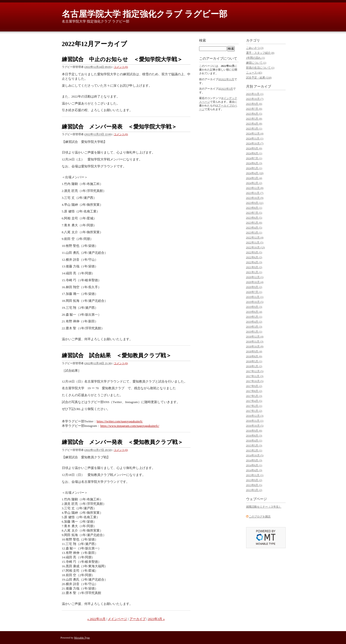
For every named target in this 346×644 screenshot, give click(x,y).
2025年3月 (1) (254, 129)
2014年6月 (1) (254, 465)
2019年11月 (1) (255, 297)
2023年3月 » (156, 619)
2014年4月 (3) (254, 470)
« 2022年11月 (96, 619)
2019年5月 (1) (254, 317)
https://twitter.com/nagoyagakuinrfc (120, 421)
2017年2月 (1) (254, 406)
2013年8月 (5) (254, 485)
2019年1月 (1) (254, 332)
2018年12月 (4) (255, 336)
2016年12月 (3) (255, 416)
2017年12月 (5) (255, 371)
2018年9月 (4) (254, 351)
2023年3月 (227, 89)
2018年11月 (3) (255, 341)
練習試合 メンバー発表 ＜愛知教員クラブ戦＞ (122, 442)
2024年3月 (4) (254, 178)
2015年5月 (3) (254, 445)
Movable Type (82, 638)
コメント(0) (121, 67)
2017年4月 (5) (254, 401)
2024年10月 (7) (255, 143)
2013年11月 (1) (255, 475)
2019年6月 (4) (254, 312)
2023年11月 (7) (255, 193)
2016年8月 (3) (254, 436)
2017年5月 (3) (254, 396)
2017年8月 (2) (254, 391)
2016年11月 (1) (255, 421)
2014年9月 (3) (254, 460)
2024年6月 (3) (254, 163)
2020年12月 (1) (255, 277)
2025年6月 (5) (254, 114)
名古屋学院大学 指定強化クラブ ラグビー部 (145, 14)
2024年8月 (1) (254, 153)
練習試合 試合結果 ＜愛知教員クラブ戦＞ (117, 355)
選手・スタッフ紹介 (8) (260, 53)
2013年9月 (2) (254, 480)
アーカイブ (138, 619)
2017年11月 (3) (255, 376)
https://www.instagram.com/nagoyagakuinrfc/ (130, 426)
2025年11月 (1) (255, 94)
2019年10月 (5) (255, 302)
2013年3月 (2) (254, 490)
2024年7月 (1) (254, 158)
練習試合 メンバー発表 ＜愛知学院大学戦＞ (119, 127)
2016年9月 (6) (254, 431)
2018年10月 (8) (255, 346)
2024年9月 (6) (254, 148)
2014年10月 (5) (255, 455)
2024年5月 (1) (254, 168)
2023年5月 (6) (254, 223)
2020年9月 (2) (254, 287)
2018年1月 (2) (254, 366)
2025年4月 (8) (254, 124)
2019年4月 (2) (254, 322)
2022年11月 (228, 79)
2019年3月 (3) (254, 327)
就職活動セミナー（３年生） (264, 507)
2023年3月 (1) (254, 232)
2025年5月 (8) (254, 119)
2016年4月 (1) (254, 440)
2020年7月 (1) (254, 292)
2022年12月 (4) (255, 237)
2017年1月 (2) (254, 411)
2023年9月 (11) (255, 203)
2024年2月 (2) (254, 183)
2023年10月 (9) (255, 198)
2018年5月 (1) (254, 361)
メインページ (117, 619)
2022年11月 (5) (255, 242)
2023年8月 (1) (254, 208)
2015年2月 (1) (254, 450)
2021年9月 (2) (254, 267)
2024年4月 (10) (255, 173)
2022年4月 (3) (254, 262)
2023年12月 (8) (255, 188)
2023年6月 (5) (254, 218)
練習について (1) (256, 63)
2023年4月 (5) (254, 228)
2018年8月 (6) (254, 356)
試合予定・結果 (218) (259, 77)
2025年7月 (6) (254, 109)
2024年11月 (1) (255, 138)
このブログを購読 (260, 516)
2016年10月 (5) (255, 426)
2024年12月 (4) (255, 133)
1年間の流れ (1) (255, 58)
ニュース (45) (254, 73)
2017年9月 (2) (254, 386)
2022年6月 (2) (254, 257)
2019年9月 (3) (254, 307)
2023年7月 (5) (254, 213)
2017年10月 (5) (255, 381)
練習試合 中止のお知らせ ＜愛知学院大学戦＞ (122, 59)
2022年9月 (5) (254, 252)
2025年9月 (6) (254, 104)
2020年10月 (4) (255, 282)
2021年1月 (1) (254, 272)
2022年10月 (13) (255, 247)
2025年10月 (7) (255, 99)
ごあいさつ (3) (255, 48)
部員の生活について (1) (260, 68)
